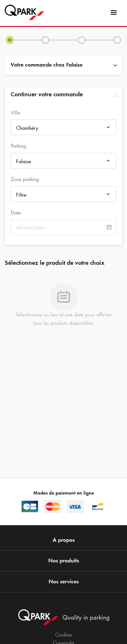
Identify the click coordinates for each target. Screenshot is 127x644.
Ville (15, 113)
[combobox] (64, 129)
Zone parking (25, 179)
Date (16, 213)
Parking (18, 146)
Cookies (64, 635)
